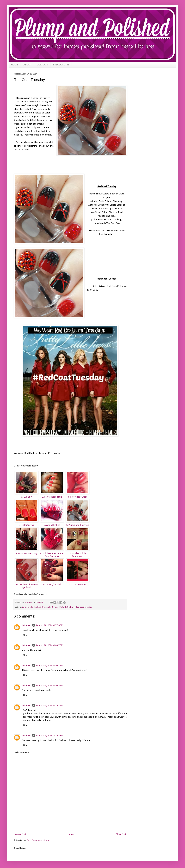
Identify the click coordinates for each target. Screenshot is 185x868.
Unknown (26, 625)
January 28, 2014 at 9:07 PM (50, 666)
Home (71, 834)
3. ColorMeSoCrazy (78, 497)
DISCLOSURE (61, 65)
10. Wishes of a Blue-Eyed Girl (27, 586)
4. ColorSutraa (27, 525)
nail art (50, 607)
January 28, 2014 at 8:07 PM (50, 645)
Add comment (22, 753)
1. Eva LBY (27, 497)
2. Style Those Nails (52, 497)
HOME (15, 65)
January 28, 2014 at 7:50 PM (50, 625)
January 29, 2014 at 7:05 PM (50, 736)
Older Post (121, 834)
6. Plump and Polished (78, 525)
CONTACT (42, 65)
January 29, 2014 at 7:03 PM (50, 706)
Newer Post (20, 834)
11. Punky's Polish (52, 585)
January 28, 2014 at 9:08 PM (50, 686)
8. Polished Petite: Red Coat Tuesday (52, 555)
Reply (24, 635)
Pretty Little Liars (67, 607)
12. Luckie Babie (78, 585)
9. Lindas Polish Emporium (78, 555)
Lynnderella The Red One (34, 607)
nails (56, 607)
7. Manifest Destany (26, 553)
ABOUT (27, 65)
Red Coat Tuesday (84, 607)
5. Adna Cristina (52, 525)
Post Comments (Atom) (38, 840)
